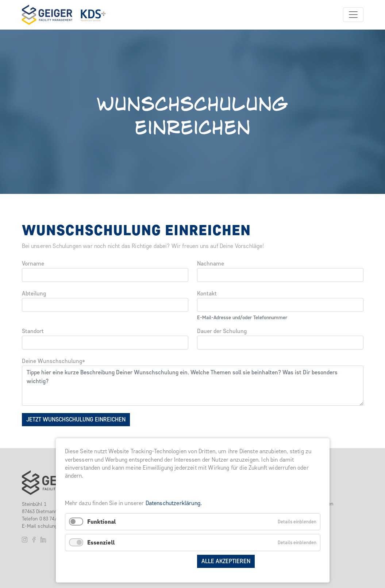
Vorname (33, 264)
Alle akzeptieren (226, 561)
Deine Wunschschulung (53, 361)
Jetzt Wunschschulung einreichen (76, 419)
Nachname (211, 264)
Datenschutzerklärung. (174, 503)
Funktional (101, 522)
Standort (33, 331)
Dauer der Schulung (222, 331)
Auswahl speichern (163, 561)
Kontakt (207, 293)
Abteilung (34, 293)
